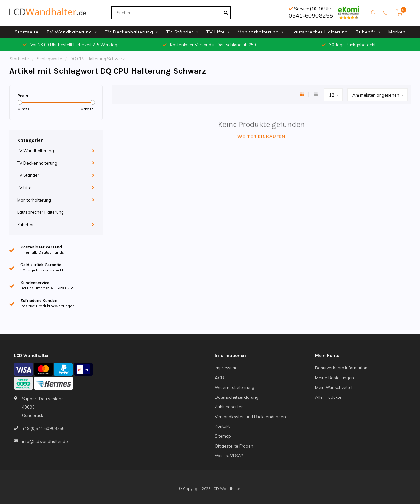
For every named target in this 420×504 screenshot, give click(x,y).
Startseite (27, 32)
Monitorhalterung (258, 32)
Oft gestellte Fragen (234, 446)
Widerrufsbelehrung (235, 387)
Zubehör (366, 32)
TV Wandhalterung (69, 32)
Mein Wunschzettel (334, 387)
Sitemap (223, 436)
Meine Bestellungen (335, 378)
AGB (219, 378)
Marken (397, 32)
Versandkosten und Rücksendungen (250, 417)
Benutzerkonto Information (341, 368)
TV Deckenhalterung (129, 32)
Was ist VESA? (229, 456)
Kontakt (222, 426)
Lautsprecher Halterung (320, 32)
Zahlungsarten (229, 407)
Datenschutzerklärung (237, 397)
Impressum (225, 368)
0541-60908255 (311, 15)
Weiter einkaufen (261, 137)
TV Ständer (180, 32)
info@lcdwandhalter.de (45, 441)
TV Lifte (216, 32)
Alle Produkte (328, 397)
